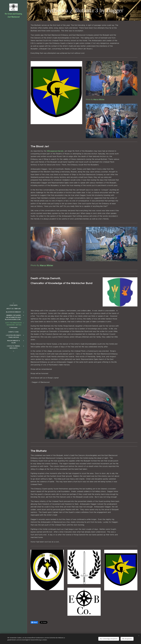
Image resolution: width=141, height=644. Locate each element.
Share (34, 622)
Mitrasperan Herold (55, 151)
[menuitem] (14, 305)
